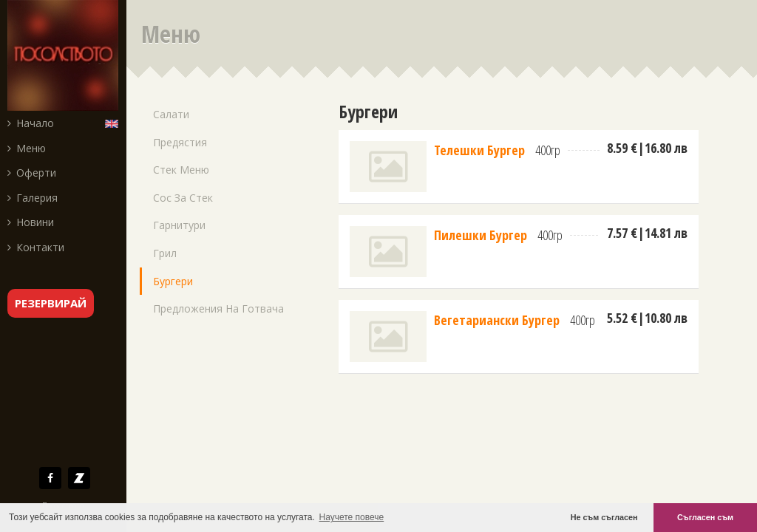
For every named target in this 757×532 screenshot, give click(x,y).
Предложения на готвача (218, 308)
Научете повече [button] (352, 517)
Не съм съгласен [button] (604, 517)
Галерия (33, 198)
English (115, 123)
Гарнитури (179, 225)
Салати (171, 114)
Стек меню (181, 170)
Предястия (180, 142)
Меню (27, 148)
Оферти (32, 173)
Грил (165, 253)
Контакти (36, 247)
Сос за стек (183, 198)
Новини (31, 222)
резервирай (51, 303)
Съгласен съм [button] (705, 517)
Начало (31, 123)
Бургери (173, 281)
